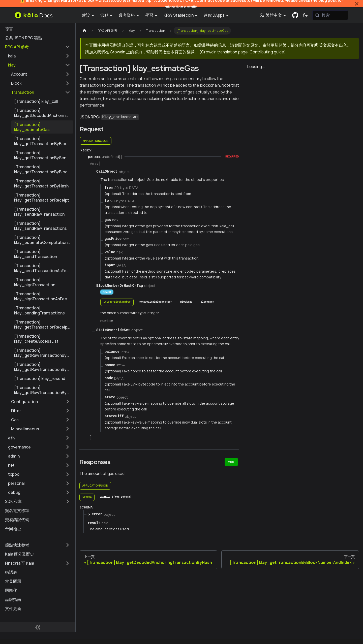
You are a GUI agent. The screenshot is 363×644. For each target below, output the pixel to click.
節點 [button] (104, 15)
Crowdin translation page (224, 52)
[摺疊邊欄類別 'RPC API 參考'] (68, 47)
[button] (39, 56)
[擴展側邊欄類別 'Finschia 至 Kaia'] (68, 563)
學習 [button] (149, 15)
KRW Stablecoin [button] (179, 15)
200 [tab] (231, 462)
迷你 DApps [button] (214, 15)
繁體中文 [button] (271, 15)
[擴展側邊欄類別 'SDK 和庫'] (68, 501)
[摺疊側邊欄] (38, 627)
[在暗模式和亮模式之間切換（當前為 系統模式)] (305, 15)
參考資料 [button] (127, 15)
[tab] (117, 302)
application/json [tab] (96, 141)
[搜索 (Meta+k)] (330, 15)
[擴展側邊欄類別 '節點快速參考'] (68, 545)
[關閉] (357, 4)
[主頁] (84, 31)
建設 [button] (86, 15)
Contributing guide (267, 52)
